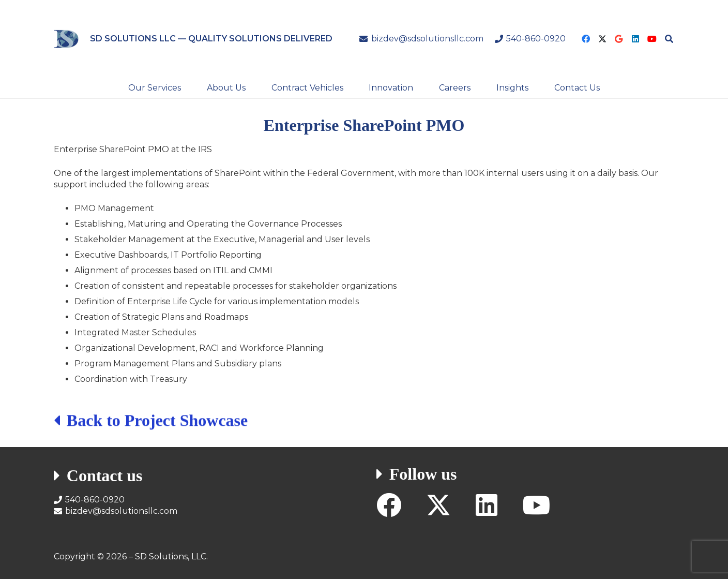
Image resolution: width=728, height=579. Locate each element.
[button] (669, 39)
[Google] (619, 39)
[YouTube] (652, 39)
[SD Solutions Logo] (66, 39)
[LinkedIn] (635, 39)
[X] (602, 39)
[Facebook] (586, 39)
